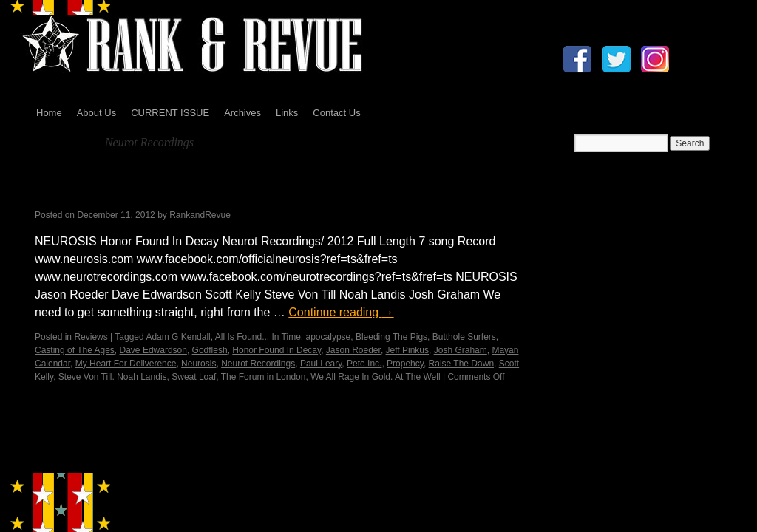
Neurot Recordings (258, 364)
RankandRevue (200, 215)
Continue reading (341, 312)
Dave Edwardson (153, 350)
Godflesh (210, 350)
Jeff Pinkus (407, 350)
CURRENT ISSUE (170, 113)
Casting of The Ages (75, 350)
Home (49, 113)
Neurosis (198, 364)
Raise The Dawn (462, 364)
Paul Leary (321, 364)
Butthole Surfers (464, 337)
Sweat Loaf (194, 377)
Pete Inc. (364, 364)
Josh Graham (461, 350)
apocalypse (329, 337)
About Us (96, 113)
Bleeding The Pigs (391, 337)
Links (287, 113)
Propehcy (405, 364)
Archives (242, 113)
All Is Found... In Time (258, 337)
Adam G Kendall (178, 337)
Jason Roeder (353, 350)
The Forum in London (264, 377)
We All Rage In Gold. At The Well (375, 377)
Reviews (91, 337)
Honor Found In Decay (276, 350)
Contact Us (336, 113)
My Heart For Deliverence (126, 364)
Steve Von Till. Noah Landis (113, 377)
